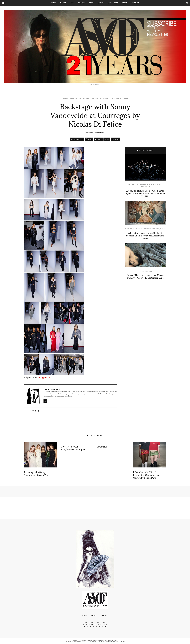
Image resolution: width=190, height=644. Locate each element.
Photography (116, 98)
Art (72, 3)
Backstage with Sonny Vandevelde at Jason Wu (36, 473)
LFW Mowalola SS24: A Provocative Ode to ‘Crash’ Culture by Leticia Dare (146, 475)
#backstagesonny (111, 411)
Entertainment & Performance (149, 185)
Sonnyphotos (44, 377)
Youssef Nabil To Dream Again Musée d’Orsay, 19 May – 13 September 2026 (145, 276)
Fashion (63, 3)
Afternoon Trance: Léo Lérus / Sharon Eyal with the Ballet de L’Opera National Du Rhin (145, 193)
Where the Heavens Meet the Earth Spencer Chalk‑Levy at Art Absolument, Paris (145, 235)
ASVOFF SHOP (113, 3)
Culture (81, 3)
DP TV (91, 3)
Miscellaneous (145, 271)
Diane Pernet (101, 132)
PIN (107, 139)
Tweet (125, 98)
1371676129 (102, 446)
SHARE (89, 139)
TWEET (98, 139)
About (125, 3)
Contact (135, 3)
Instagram (104, 98)
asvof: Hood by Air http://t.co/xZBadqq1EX (73, 448)
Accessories (68, 98)
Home (53, 3)
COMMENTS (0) (77, 139)
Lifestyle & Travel (151, 229)
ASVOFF (101, 3)
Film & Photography (90, 98)
